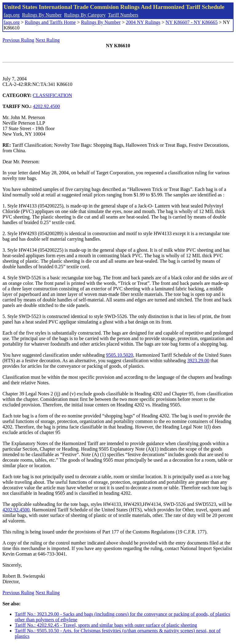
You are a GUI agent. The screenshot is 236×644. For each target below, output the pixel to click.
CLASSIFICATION (53, 95)
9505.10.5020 (120, 355)
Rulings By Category (85, 15)
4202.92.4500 (46, 106)
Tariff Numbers (123, 15)
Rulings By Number (42, 15)
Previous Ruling (18, 40)
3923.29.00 (198, 361)
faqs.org (12, 15)
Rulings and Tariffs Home (50, 22)
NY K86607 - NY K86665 (192, 22)
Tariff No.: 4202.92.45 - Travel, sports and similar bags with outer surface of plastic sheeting (106, 625)
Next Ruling (48, 40)
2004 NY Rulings (143, 22)
